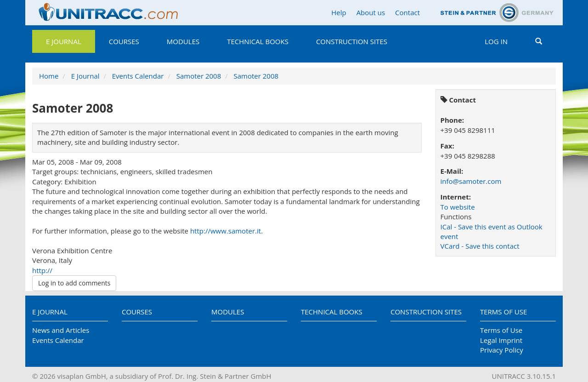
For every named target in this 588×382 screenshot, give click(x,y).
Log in (496, 41)
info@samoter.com (471, 181)
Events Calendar (138, 76)
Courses (124, 41)
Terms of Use (503, 312)
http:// (42, 270)
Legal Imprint (501, 340)
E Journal (64, 41)
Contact (407, 12)
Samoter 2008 (199, 76)
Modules (183, 41)
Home (49, 76)
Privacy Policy (502, 350)
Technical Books (258, 41)
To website (458, 207)
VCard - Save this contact (480, 246)
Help (339, 12)
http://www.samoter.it (226, 231)
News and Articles (61, 330)
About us (371, 12)
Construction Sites (352, 41)
